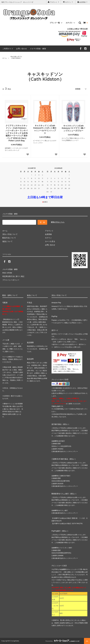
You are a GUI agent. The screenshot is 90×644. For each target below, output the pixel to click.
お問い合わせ (22, 49)
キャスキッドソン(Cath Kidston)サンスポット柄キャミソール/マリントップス (45, 129)
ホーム (5, 58)
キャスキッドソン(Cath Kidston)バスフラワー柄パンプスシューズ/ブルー (73, 128)
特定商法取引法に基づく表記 (13, 276)
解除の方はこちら (58, 222)
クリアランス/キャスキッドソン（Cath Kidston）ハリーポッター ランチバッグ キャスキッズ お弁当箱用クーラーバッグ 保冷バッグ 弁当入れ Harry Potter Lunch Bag (17, 133)
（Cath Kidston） (16, 57)
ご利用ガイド (8, 49)
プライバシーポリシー (11, 280)
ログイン (68, 2)
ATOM (10, 273)
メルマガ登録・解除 (38, 49)
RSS (4, 273)
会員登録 (83, 2)
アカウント (54, 2)
